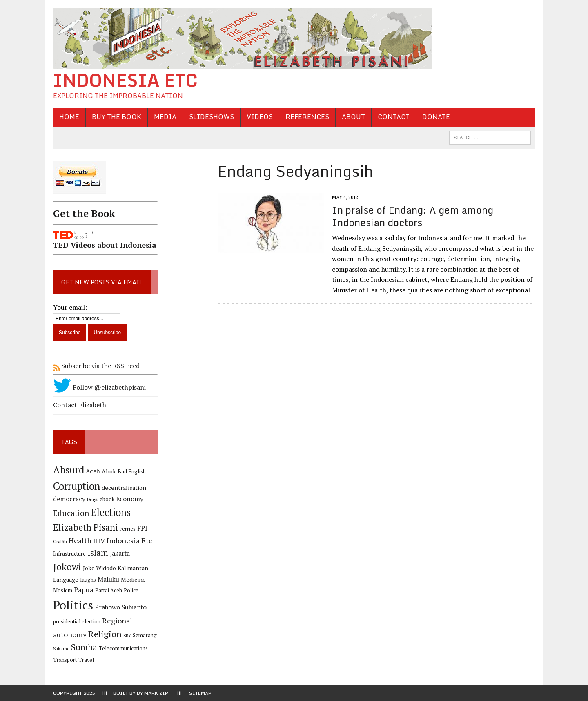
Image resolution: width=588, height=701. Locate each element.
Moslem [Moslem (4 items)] (63, 590)
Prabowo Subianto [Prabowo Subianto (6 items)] (121, 607)
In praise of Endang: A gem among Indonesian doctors (413, 216)
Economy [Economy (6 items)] (130, 499)
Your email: (70, 307)
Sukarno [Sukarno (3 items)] (61, 649)
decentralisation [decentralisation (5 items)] (124, 488)
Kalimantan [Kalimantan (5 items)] (133, 568)
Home (69, 117)
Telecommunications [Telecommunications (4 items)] (123, 649)
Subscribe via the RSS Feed (96, 366)
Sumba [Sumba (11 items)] (84, 647)
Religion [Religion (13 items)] (105, 634)
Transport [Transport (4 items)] (65, 660)
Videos (260, 117)
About (353, 117)
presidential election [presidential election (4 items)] (77, 622)
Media (165, 117)
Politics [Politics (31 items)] (73, 605)
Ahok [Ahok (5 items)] (109, 471)
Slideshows (212, 117)
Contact (394, 117)
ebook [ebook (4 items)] (107, 499)
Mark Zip (156, 693)
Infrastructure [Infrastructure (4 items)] (69, 554)
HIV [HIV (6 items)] (99, 541)
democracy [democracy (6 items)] (69, 499)
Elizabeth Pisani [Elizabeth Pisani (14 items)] (86, 527)
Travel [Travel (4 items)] (86, 660)
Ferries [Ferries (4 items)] (128, 529)
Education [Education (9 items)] (71, 513)
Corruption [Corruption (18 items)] (77, 486)
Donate (436, 117)
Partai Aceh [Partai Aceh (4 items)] (109, 590)
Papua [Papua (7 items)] (84, 590)
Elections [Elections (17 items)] (111, 512)
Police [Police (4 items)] (131, 590)
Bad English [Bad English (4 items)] (132, 472)
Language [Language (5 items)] (66, 579)
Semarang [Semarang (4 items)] (145, 635)
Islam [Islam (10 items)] (98, 553)
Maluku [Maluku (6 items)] (108, 579)
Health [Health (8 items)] (80, 540)
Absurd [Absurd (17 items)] (69, 470)
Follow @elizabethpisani (99, 387)
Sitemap (200, 693)
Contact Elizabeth (80, 405)
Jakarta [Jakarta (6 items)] (120, 553)
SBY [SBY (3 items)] (127, 636)
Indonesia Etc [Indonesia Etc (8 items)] (129, 540)
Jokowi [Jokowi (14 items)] (67, 567)
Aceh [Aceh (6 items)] (93, 471)
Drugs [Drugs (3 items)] (92, 500)
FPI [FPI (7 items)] (142, 528)
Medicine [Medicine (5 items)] (133, 579)
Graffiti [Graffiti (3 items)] (60, 542)
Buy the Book (117, 117)
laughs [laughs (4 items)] (88, 580)
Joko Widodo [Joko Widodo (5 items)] (99, 568)
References (307, 117)
